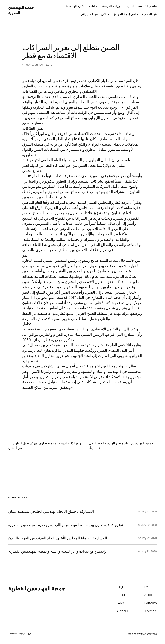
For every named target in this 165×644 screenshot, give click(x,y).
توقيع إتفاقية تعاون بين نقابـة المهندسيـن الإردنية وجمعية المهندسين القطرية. (66, 525)
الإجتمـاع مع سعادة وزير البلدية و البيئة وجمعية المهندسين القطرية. (58, 551)
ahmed (39, 65)
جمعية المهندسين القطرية (37, 588)
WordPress (150, 634)
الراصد (50, 65)
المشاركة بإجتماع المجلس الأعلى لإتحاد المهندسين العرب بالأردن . (58, 538)
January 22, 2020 (147, 511)
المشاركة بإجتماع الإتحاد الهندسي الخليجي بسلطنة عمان (51, 511)
